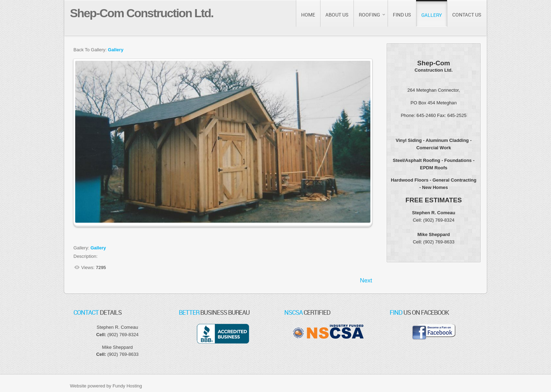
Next (366, 280)
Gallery (116, 50)
